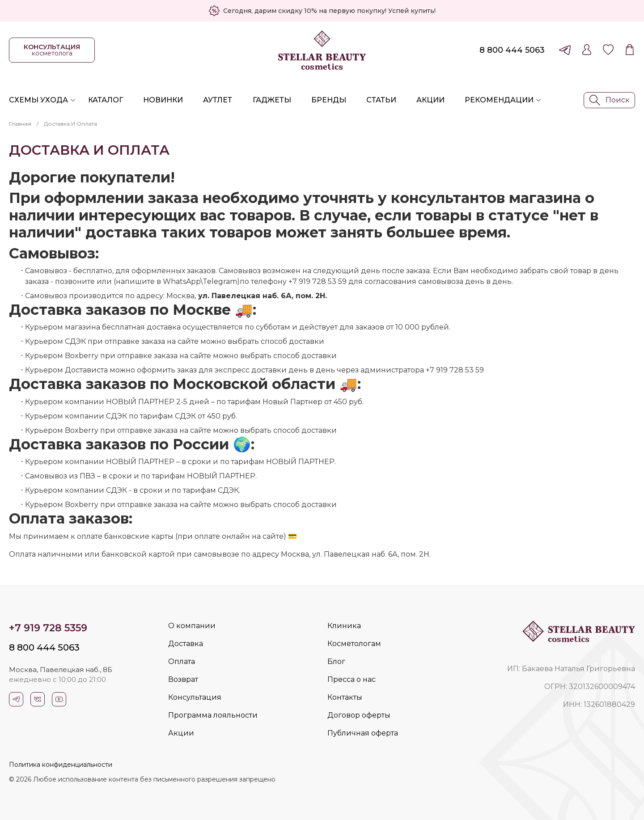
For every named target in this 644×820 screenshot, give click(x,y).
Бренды (329, 100)
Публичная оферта (363, 733)
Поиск (610, 100)
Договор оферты (359, 715)
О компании (192, 626)
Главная (20, 124)
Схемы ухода (38, 100)
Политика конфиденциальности (61, 765)
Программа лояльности (213, 715)
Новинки (163, 100)
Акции (430, 100)
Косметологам (354, 644)
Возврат (183, 679)
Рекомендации (499, 100)
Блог (336, 661)
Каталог (106, 100)
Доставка (186, 644)
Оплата (182, 661)
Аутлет (218, 100)
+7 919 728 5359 (48, 628)
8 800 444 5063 (512, 50)
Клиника (344, 626)
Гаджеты (272, 100)
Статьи (381, 100)
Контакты (345, 697)
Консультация (195, 697)
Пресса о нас (352, 679)
